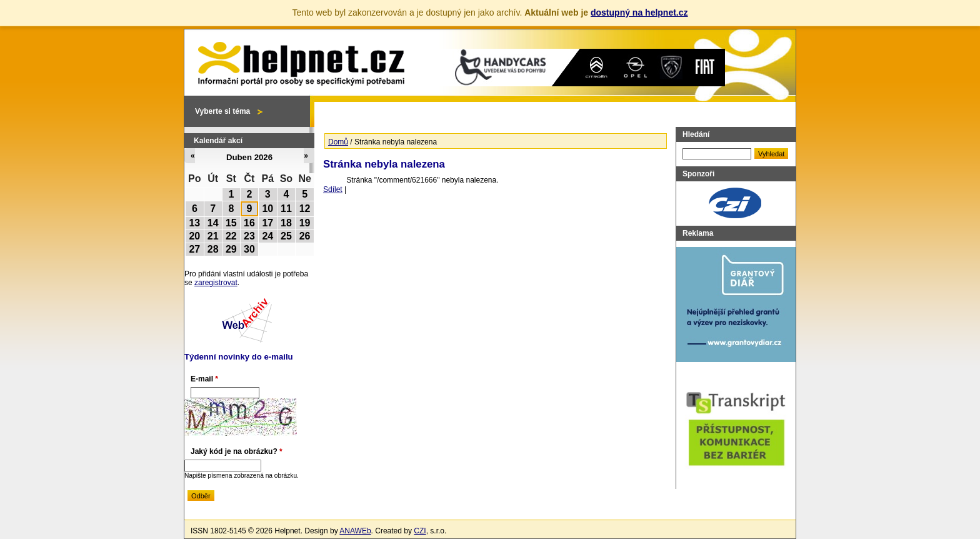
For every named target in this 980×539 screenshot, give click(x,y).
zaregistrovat (216, 283)
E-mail (204, 379)
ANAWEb (355, 531)
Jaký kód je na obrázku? (237, 451)
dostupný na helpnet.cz (639, 13)
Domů (338, 142)
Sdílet (333, 189)
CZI (420, 531)
